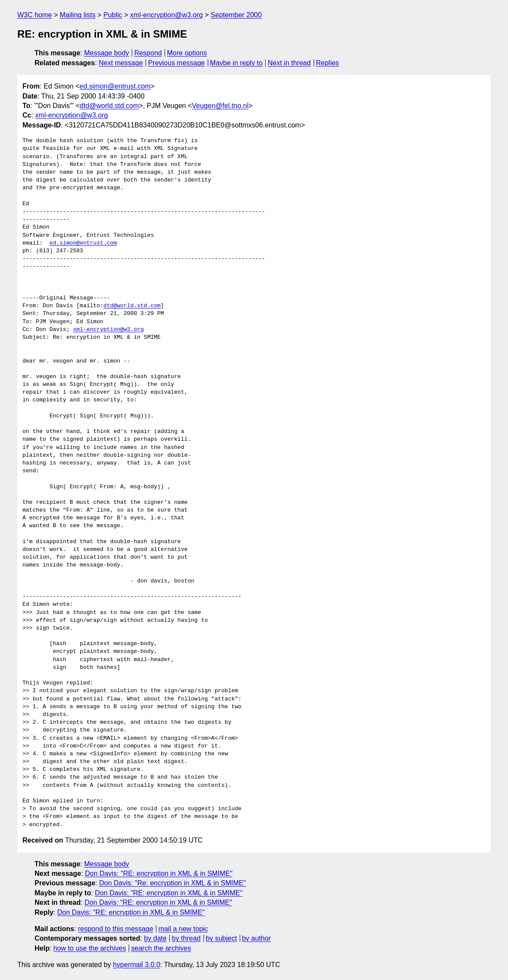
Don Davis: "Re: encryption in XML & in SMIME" (172, 883)
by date (155, 938)
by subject (221, 938)
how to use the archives (90, 948)
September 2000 (236, 15)
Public (113, 15)
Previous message (177, 63)
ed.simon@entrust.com (115, 86)
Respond (148, 53)
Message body (107, 53)
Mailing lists (78, 15)
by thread (186, 938)
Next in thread (289, 63)
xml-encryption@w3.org (166, 15)
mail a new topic (183, 929)
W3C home (35, 15)
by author (256, 938)
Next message (121, 63)
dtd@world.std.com (109, 106)
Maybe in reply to (236, 63)
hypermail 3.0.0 (136, 965)
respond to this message (115, 929)
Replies (327, 63)
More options (187, 53)
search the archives (161, 948)
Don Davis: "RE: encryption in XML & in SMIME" (159, 873)
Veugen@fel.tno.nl (220, 106)
